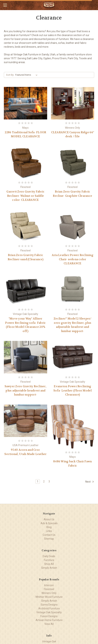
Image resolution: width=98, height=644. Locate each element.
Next (90, 482)
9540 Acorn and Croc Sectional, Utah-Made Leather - (25, 454)
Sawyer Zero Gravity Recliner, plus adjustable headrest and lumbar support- (26, 390)
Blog (49, 527)
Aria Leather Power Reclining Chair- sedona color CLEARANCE (73, 259)
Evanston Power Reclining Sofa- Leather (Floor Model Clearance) (73, 390)
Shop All (49, 564)
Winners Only (49, 593)
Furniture (49, 560)
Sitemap (49, 539)
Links (49, 531)
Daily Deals (49, 556)
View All (49, 624)
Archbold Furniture (49, 608)
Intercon (49, 585)
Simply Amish (49, 568)
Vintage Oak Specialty (49, 612)
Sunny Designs (49, 605)
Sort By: (10, 75)
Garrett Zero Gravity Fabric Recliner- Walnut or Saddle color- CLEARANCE (25, 196)
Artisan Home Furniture (49, 620)
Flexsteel (49, 589)
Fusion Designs (49, 616)
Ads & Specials (49, 523)
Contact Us (49, 535)
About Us (49, 519)
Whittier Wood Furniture (49, 597)
